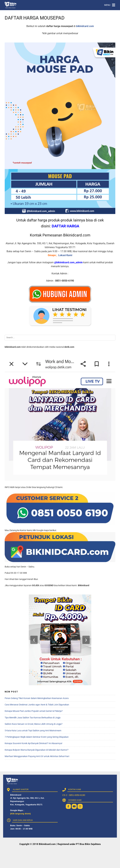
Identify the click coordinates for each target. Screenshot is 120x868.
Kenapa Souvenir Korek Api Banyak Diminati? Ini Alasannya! (34, 743)
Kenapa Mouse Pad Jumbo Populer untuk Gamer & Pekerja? (34, 711)
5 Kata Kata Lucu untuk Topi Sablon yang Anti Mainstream (33, 731)
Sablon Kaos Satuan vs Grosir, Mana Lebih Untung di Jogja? (34, 724)
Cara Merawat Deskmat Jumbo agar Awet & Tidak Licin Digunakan (37, 705)
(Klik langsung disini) (20, 814)
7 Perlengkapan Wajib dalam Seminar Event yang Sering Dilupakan (37, 737)
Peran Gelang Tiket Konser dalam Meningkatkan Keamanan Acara (37, 698)
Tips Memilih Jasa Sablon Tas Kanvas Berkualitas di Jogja (33, 718)
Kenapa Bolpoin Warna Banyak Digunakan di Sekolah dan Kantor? (37, 750)
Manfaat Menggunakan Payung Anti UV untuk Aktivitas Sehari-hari (37, 756)
